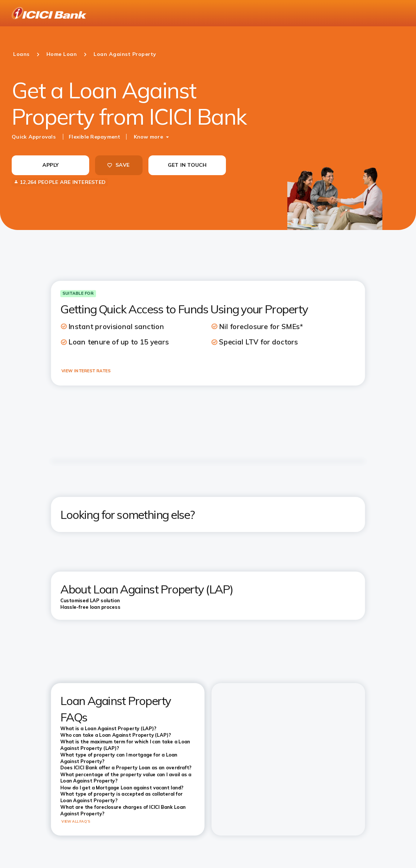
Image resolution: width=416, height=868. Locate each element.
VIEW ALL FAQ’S (76, 822)
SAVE (118, 165)
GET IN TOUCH (187, 165)
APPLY (50, 165)
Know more (148, 137)
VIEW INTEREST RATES (86, 371)
